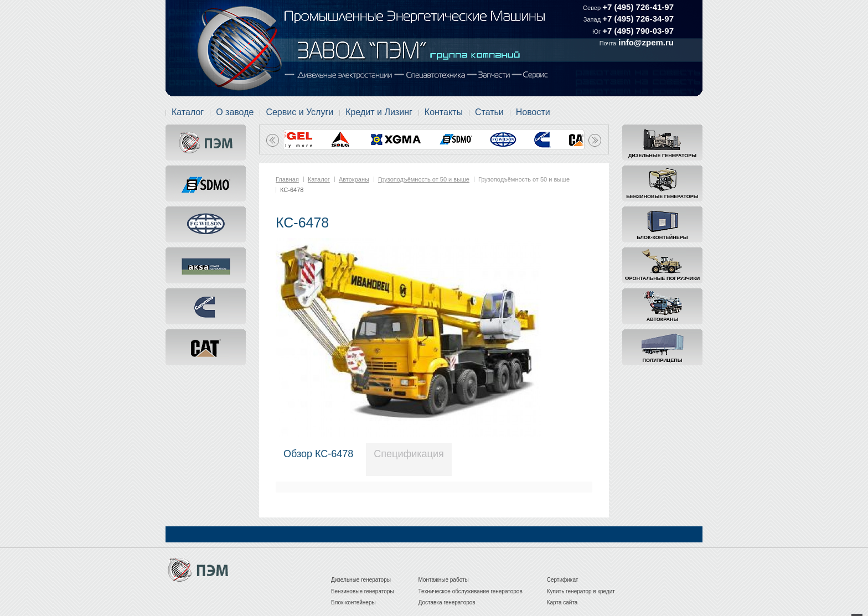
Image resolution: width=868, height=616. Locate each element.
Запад (593, 19)
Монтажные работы (444, 580)
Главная (287, 179)
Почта (608, 43)
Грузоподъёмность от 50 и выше (424, 179)
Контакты (444, 112)
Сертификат (563, 580)
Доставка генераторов (447, 602)
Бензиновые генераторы (662, 196)
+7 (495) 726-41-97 (638, 7)
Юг (597, 32)
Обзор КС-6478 (318, 454)
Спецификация (409, 454)
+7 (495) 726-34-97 (638, 19)
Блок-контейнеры (662, 237)
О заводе (235, 112)
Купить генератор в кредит (581, 591)
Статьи (489, 112)
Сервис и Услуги (299, 112)
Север (593, 8)
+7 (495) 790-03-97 (638, 31)
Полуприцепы (663, 360)
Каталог (188, 112)
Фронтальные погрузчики (662, 278)
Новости (533, 112)
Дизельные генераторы (662, 156)
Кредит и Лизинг (379, 112)
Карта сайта (562, 602)
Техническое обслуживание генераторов (471, 591)
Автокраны (662, 319)
